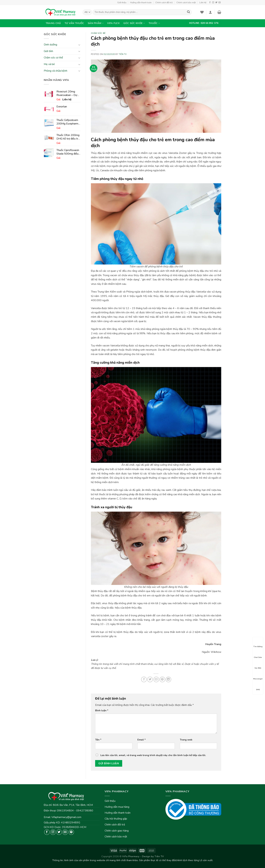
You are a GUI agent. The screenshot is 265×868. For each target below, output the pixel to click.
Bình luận (102, 710)
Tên (98, 740)
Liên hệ (203, 3)
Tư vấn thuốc (74, 23)
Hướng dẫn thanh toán (141, 3)
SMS (258, 687)
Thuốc (154, 23)
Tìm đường (258, 644)
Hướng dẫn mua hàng (117, 807)
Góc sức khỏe (134, 23)
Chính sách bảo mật (186, 3)
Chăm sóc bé (98, 33)
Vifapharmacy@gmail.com (66, 817)
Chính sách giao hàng (117, 831)
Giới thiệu (122, 3)
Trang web (186, 740)
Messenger (258, 676)
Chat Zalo (258, 654)
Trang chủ (53, 23)
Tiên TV (123, 54)
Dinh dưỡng (50, 45)
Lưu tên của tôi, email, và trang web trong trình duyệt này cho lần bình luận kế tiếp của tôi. (153, 755)
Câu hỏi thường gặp (116, 819)
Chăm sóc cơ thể (53, 58)
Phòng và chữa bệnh (56, 71)
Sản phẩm (96, 23)
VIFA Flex (113, 23)
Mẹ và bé (49, 64)
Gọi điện (258, 665)
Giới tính (48, 51)
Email (142, 740)
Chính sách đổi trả (164, 3)
